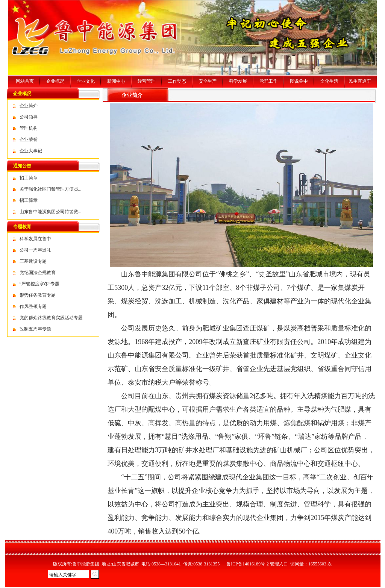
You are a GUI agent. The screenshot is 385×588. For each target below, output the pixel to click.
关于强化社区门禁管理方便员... (51, 189)
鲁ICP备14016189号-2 (248, 564)
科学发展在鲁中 (35, 239)
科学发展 (238, 81)
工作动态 (177, 81)
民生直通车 (360, 81)
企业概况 (55, 81)
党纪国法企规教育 (38, 273)
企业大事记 (31, 151)
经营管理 (147, 81)
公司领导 (29, 117)
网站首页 (25, 81)
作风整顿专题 (33, 306)
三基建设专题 (33, 261)
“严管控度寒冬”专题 (40, 284)
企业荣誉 (29, 139)
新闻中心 (116, 81)
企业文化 (86, 81)
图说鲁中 (299, 81)
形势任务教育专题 (38, 295)
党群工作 (268, 81)
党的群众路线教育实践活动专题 (51, 318)
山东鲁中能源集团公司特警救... (51, 212)
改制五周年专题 (35, 329)
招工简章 (29, 178)
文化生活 (329, 81)
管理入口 (279, 564)
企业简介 (29, 106)
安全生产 (208, 81)
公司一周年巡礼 (35, 250)
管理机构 (29, 128)
